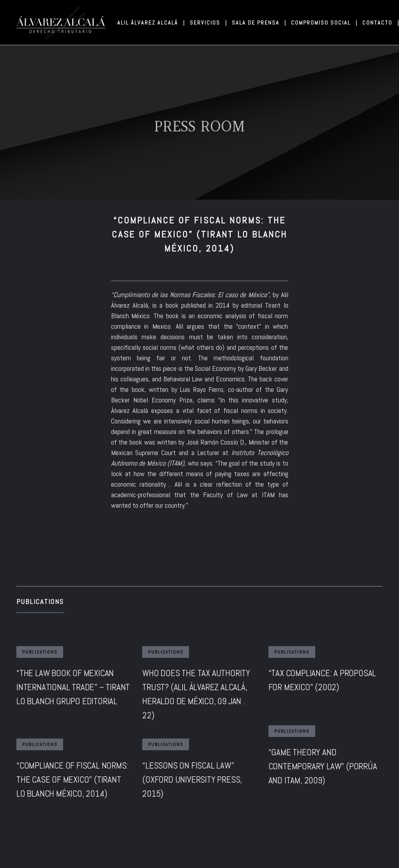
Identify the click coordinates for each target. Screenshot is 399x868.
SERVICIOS (208, 23)
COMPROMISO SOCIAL (324, 23)
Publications (40, 601)
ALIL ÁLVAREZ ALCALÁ (151, 23)
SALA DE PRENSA (259, 23)
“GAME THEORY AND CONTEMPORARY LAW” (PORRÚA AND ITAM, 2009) (323, 766)
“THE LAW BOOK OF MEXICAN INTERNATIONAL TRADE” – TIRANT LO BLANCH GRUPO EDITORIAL (73, 687)
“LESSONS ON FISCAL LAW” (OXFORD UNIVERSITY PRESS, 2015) (192, 779)
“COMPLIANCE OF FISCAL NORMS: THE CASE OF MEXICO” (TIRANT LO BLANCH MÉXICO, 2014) (72, 779)
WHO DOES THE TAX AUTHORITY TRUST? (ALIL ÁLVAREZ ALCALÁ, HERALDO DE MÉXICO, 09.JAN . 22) (196, 694)
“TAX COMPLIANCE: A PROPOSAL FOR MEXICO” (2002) (322, 680)
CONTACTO (380, 23)
